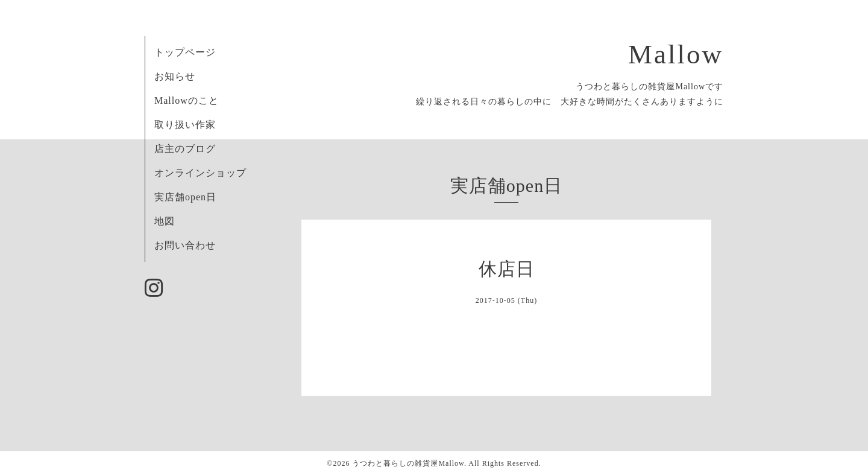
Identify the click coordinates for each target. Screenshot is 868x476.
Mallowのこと (187, 100)
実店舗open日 (185, 197)
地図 (165, 221)
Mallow (676, 54)
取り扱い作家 (185, 125)
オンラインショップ (200, 173)
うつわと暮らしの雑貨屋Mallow (408, 463)
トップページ (185, 52)
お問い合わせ (185, 245)
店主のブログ (185, 149)
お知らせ (175, 76)
